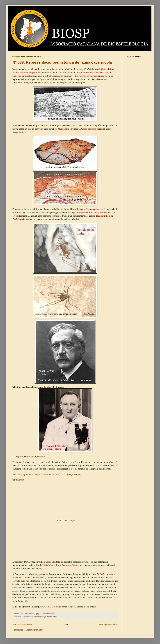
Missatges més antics (108, 625)
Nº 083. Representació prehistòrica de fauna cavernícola (62, 62)
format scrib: (18, 480)
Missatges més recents (23, 625)
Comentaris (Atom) (34, 630)
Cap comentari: (48, 614)
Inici (66, 625)
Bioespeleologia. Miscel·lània (45, 617)
